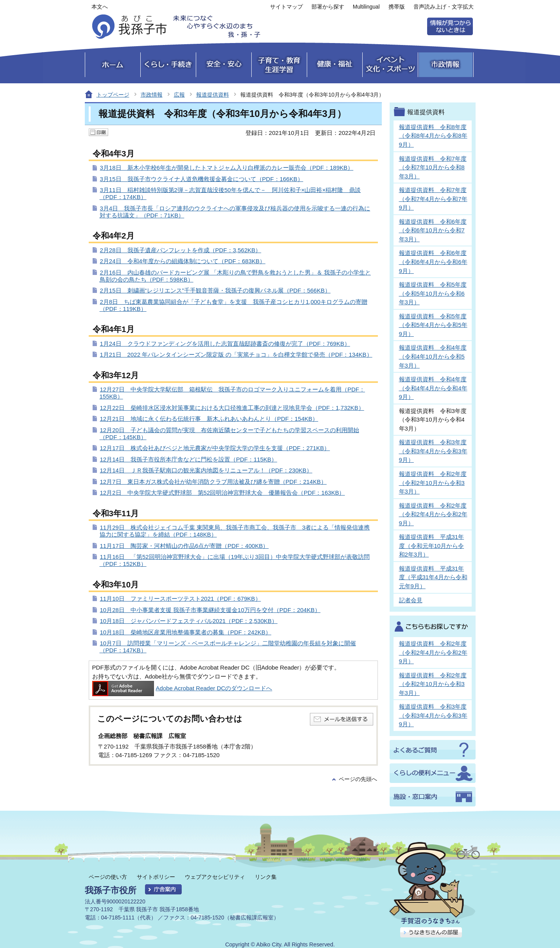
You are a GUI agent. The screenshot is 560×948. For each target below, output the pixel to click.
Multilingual (366, 7)
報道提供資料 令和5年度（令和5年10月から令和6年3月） (433, 293)
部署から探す (328, 7)
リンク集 (266, 877)
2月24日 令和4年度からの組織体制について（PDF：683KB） (183, 261)
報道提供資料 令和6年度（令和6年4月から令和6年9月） (433, 262)
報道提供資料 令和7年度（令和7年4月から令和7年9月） (433, 199)
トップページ (113, 95)
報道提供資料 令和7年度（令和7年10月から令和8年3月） (433, 167)
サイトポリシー (156, 877)
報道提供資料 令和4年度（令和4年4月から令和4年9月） (433, 388)
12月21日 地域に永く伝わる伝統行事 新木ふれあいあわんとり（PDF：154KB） (209, 419)
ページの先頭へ (358, 779)
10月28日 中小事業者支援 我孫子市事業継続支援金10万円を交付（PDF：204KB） (210, 610)
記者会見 (411, 600)
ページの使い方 (108, 877)
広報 (179, 95)
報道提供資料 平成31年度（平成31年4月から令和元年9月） (433, 577)
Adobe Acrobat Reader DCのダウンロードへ (182, 688)
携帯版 (397, 7)
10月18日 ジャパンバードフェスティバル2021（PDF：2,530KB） (189, 621)
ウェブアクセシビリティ (215, 877)
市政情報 (152, 95)
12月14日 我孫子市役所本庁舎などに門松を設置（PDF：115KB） (189, 459)
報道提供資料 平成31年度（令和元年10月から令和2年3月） (432, 546)
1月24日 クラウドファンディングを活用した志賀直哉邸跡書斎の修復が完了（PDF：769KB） (225, 344)
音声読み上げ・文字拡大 (444, 7)
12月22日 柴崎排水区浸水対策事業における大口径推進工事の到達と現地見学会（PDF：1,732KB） (232, 408)
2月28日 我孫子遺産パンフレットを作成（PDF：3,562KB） (181, 250)
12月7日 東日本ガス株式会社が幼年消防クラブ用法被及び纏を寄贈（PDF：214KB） (213, 482)
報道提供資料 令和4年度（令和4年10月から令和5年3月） (433, 356)
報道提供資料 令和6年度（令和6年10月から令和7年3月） (433, 230)
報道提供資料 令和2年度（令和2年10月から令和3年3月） (433, 483)
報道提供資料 (213, 95)
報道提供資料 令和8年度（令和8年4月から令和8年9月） (433, 136)
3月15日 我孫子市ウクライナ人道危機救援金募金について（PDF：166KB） (202, 179)
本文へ (100, 7)
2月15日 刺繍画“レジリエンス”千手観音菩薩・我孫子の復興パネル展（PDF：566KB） (215, 290)
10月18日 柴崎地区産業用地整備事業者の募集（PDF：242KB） (186, 632)
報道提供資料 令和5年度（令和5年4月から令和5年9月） (433, 325)
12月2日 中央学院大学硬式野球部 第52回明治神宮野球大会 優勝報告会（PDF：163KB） (223, 493)
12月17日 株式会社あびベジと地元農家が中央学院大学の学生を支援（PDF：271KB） (215, 448)
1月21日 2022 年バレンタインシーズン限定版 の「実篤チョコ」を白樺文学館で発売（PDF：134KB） (236, 355)
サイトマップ (286, 7)
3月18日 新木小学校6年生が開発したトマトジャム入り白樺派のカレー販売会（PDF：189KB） (227, 168)
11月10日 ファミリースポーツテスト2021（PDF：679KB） (181, 599)
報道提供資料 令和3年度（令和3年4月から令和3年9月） (433, 451)
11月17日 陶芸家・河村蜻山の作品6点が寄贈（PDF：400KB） (184, 546)
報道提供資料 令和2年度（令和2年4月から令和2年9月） (433, 514)
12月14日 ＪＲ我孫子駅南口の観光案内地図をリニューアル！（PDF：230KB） (206, 470)
